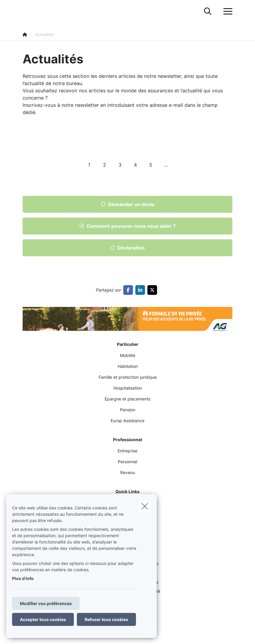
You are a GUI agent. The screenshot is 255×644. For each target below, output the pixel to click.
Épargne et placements (127, 399)
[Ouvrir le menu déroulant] (226, 11)
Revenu (128, 472)
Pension (128, 410)
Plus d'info (23, 578)
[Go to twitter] (153, 290)
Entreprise (127, 451)
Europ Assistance (127, 421)
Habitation (128, 366)
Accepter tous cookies (43, 619)
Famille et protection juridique (128, 377)
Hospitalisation (128, 388)
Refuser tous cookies (106, 619)
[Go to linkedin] (141, 290)
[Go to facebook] (129, 290)
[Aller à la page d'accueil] (26, 11)
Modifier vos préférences (46, 603)
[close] (145, 506)
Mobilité (128, 355)
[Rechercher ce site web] (208, 11)
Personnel (127, 462)
